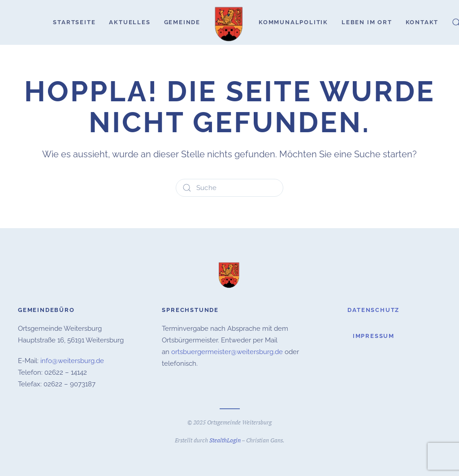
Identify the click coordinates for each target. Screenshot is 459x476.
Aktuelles (130, 22)
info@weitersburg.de (72, 360)
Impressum (374, 335)
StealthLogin (225, 439)
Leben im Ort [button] (367, 22)
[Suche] (229, 188)
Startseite (74, 22)
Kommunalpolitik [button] (293, 22)
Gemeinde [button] (182, 22)
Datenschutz (373, 310)
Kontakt (422, 22)
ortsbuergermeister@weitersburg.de (227, 351)
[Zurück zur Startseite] (229, 22)
